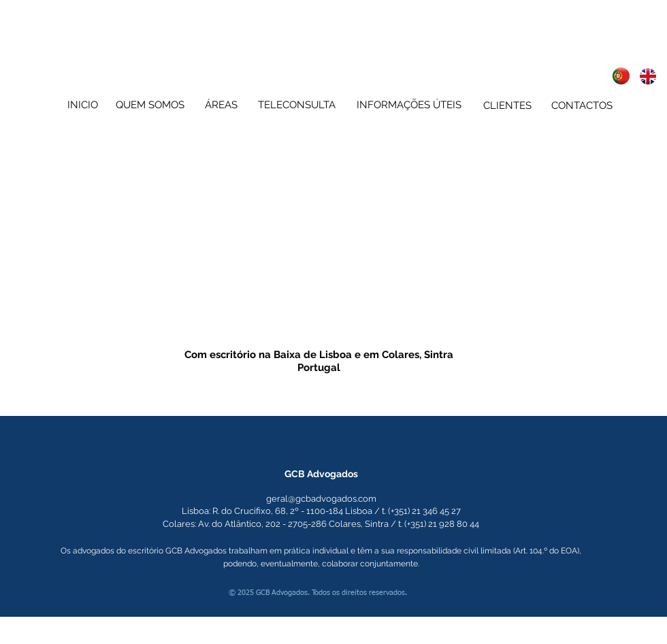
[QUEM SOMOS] (150, 104)
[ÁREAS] (221, 104)
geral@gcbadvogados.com (321, 499)
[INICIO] (83, 104)
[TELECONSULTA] (297, 104)
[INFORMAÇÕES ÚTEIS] (409, 105)
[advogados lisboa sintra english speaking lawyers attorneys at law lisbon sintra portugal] (621, 76)
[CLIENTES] (507, 105)
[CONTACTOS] (582, 105)
